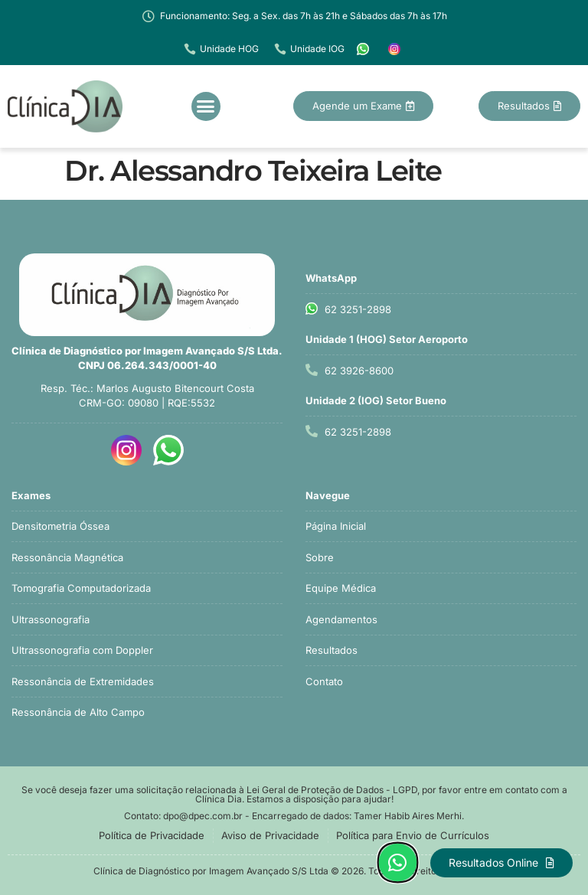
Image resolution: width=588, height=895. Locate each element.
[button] (206, 106)
